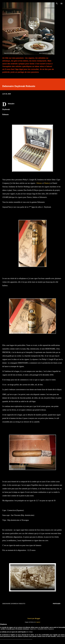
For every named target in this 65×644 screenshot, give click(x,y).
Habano (39, 183)
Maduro (47, 183)
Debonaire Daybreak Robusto (14, 604)
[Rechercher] (57, 4)
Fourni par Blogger (32, 618)
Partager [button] (57, 604)
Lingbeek (38, 622)
